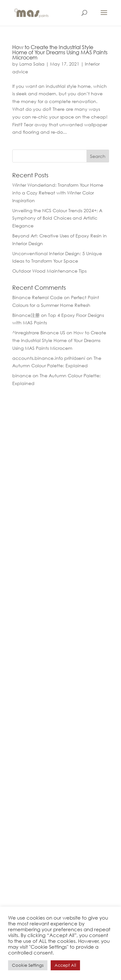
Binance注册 (26, 315)
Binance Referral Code (37, 297)
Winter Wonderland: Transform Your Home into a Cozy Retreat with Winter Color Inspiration (58, 193)
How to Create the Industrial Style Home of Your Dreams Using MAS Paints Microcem (60, 52)
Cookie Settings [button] (28, 965)
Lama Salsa (32, 64)
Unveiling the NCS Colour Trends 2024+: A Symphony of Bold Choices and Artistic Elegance (57, 218)
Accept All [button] (65, 965)
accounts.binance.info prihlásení (49, 358)
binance (22, 375)
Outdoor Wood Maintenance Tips (49, 271)
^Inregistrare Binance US (39, 333)
